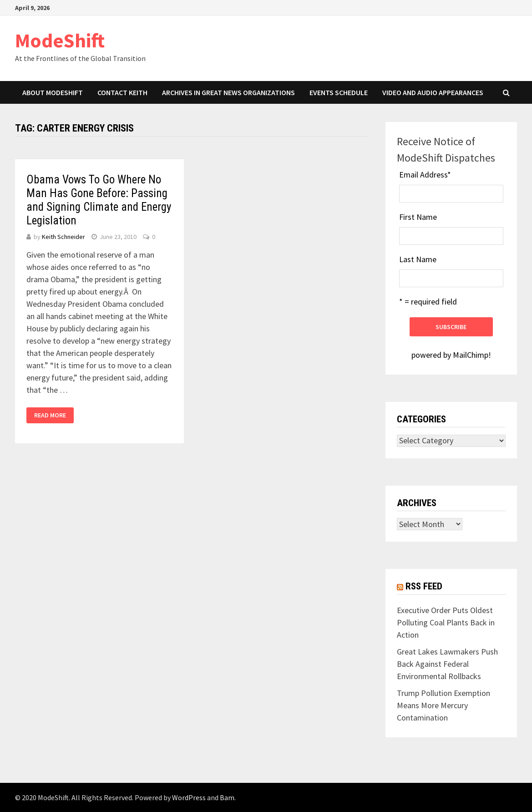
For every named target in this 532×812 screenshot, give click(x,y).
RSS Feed (424, 586)
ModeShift (60, 40)
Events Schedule (339, 92)
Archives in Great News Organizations (228, 92)
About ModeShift (53, 92)
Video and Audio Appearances (433, 92)
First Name (418, 217)
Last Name (418, 259)
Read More (50, 415)
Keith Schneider (63, 237)
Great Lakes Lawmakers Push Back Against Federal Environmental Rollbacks (447, 664)
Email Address (425, 175)
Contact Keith (122, 92)
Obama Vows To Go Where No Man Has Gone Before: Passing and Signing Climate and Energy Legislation (99, 200)
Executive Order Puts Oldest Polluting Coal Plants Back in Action (446, 622)
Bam (227, 797)
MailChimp (471, 355)
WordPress (189, 797)
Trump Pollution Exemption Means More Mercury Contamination (443, 705)
